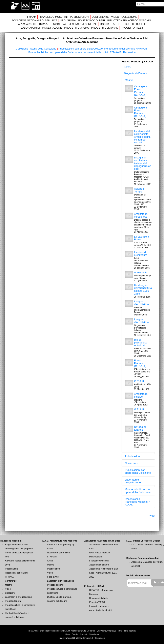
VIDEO (115, 17)
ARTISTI (118, 24)
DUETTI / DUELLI (135, 24)
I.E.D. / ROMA (68, 21)
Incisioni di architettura (141, 254)
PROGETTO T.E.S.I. (132, 28)
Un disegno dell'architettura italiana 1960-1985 (143, 289)
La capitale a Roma (142, 238)
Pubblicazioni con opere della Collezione (138, 471)
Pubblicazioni (133, 456)
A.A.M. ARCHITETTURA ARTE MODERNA (42, 24)
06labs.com (100, 638)
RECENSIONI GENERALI (83, 24)
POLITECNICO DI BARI (91, 21)
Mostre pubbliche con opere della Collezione (138, 491)
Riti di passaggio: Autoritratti (140, 343)
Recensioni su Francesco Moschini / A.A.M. (137, 502)
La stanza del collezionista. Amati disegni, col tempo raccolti (142, 137)
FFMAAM (31, 17)
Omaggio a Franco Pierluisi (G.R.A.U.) (141, 91)
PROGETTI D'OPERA (76, 28)
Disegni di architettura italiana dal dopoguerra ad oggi (143, 163)
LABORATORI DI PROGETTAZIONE (41, 28)
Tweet (152, 516)
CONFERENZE (100, 17)
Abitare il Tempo (139, 190)
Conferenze (132, 463)
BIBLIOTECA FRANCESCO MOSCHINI (129, 21)
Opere (128, 67)
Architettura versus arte (141, 215)
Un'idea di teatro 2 (140, 428)
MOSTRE (105, 24)
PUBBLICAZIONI (80, 17)
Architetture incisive (141, 395)
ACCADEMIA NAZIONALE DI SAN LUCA (34, 21)
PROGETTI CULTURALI (105, 28)
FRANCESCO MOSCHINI (53, 17)
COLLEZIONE (129, 17)
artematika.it (87, 638)
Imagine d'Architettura (142, 303)
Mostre (129, 80)
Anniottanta (141, 272)
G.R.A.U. (139, 381)
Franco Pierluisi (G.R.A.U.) (140, 363)
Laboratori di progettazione (133, 481)
